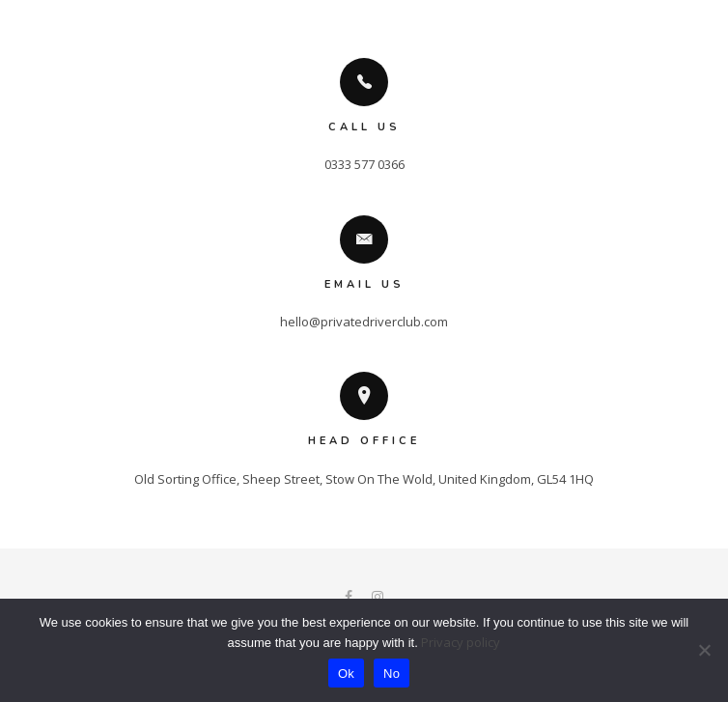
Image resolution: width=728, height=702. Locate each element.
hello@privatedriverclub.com (364, 322)
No (392, 674)
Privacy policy (461, 642)
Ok (346, 674)
